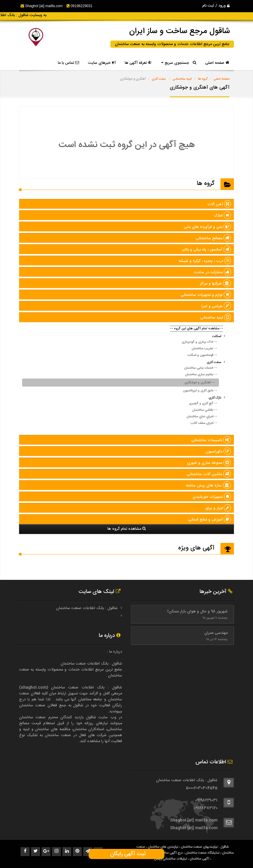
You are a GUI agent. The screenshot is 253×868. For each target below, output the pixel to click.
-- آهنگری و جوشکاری (200, 383)
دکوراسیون (218, 452)
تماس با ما (68, 63)
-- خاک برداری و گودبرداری (199, 342)
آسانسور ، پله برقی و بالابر (206, 250)
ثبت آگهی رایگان (126, 854)
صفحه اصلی (217, 63)
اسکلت (217, 336)
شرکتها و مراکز (215, 284)
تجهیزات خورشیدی (212, 497)
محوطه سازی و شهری (209, 463)
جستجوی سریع (179, 63)
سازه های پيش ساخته (208, 486)
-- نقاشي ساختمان (205, 410)
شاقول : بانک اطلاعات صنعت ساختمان (87, 608)
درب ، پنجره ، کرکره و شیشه (205, 261)
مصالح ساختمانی (213, 238)
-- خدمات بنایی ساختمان (201, 368)
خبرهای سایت (102, 63)
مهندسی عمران (216, 633)
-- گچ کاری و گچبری (203, 404)
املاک (222, 216)
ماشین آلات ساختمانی (209, 474)
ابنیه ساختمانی (182, 79)
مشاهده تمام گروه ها (127, 529)
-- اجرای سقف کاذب (204, 423)
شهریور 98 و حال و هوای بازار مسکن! (198, 611)
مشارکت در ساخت (212, 272)
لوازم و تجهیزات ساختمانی (206, 295)
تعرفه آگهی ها (138, 63)
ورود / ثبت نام (216, 6)
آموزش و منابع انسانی (210, 520)
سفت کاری (159, 79)
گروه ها (203, 79)
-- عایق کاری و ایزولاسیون (200, 391)
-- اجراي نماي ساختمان (202, 417)
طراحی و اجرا (216, 306)
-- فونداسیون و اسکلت (202, 355)
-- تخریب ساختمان (204, 349)
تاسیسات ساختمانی (211, 440)
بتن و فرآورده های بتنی (207, 227)
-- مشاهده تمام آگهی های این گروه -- (197, 329)
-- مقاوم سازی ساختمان (201, 375)
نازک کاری (215, 398)
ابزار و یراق (218, 508)
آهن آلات (219, 204)
